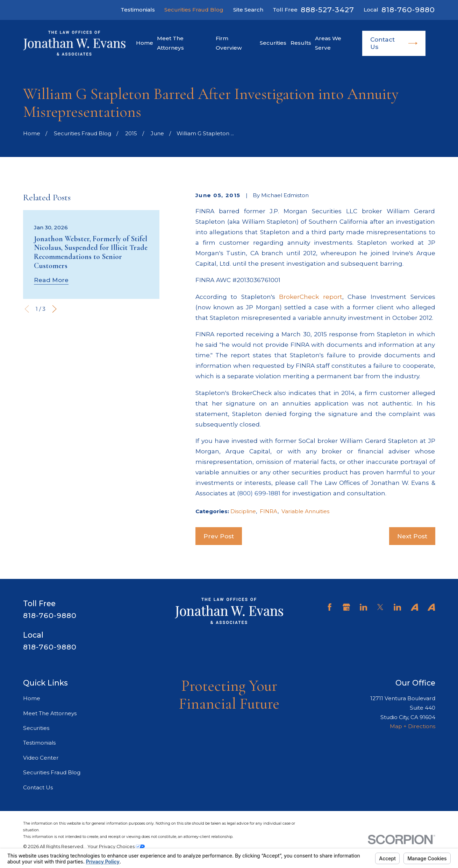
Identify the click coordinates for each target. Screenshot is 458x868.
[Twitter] (380, 607)
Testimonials (138, 10)
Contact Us (394, 43)
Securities (36, 728)
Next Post (412, 536)
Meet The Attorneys (50, 713)
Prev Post (219, 536)
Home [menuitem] (145, 43)
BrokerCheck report (311, 297)
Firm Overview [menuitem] (229, 43)
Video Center (41, 758)
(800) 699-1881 (259, 493)
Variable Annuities (305, 511)
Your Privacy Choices (116, 847)
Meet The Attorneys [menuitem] (170, 43)
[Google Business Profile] (346, 607)
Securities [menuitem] (273, 43)
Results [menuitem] (301, 43)
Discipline (243, 511)
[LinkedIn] (363, 607)
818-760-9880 (408, 10)
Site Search (248, 10)
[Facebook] (330, 607)
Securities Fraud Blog (194, 10)
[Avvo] (414, 607)
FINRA (269, 511)
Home (32, 698)
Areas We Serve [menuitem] (328, 43)
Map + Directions (413, 726)
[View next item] (54, 309)
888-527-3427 (327, 10)
